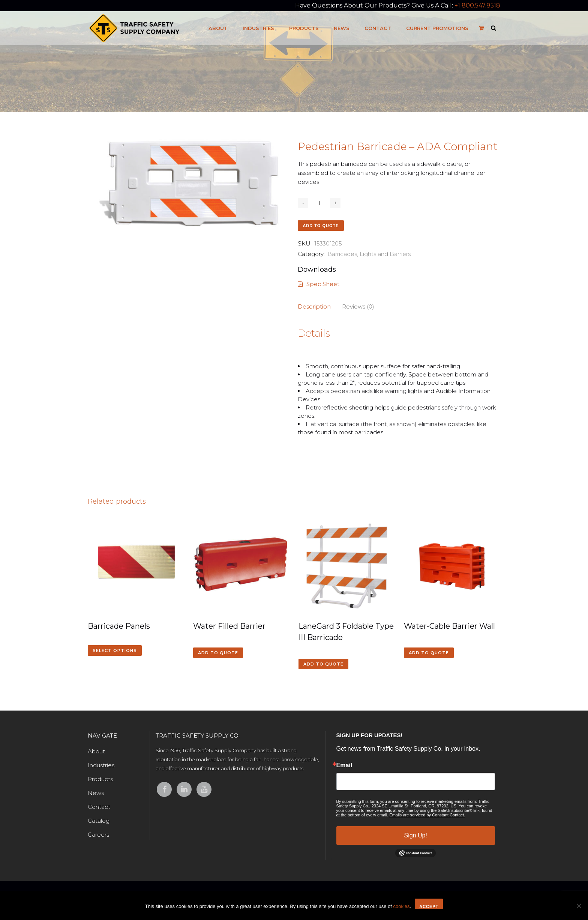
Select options (115, 650)
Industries (101, 765)
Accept (429, 906)
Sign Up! (416, 835)
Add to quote (321, 226)
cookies (401, 906)
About (96, 751)
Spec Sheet (319, 284)
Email (344, 765)
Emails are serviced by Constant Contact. (427, 815)
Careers (98, 835)
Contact (99, 807)
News (96, 793)
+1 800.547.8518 (477, 5)
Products (100, 779)
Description (314, 306)
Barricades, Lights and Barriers (369, 254)
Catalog (99, 821)
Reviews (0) (358, 306)
